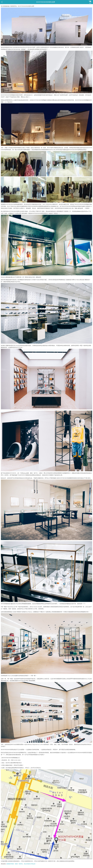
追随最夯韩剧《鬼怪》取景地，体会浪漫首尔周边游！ (21, 864)
